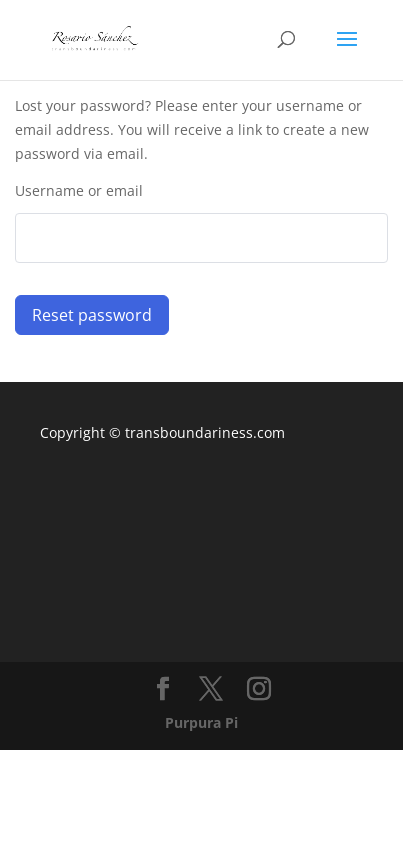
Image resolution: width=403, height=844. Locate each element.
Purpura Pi (201, 722)
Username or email (79, 190)
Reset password (92, 315)
